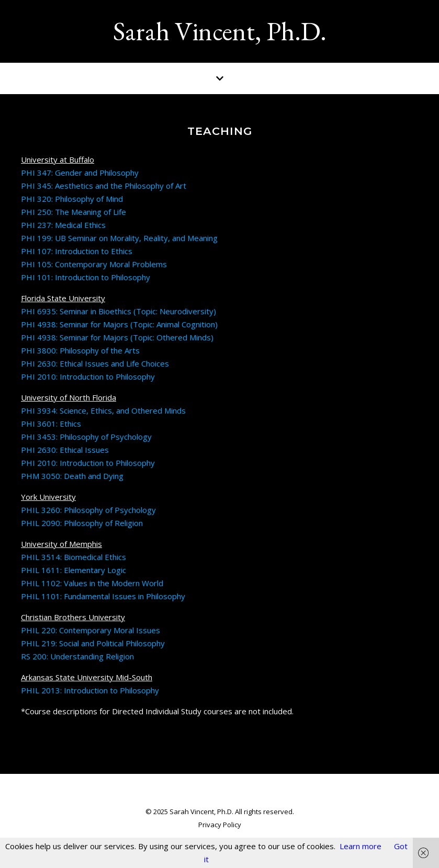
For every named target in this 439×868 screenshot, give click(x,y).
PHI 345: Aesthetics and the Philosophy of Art (104, 186)
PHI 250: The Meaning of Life (74, 212)
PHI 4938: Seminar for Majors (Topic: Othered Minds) (117, 337)
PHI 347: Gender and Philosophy (80, 173)
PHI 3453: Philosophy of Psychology (86, 437)
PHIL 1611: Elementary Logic (74, 570)
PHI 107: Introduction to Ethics (77, 251)
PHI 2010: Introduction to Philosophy (88, 376)
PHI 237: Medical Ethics (63, 225)
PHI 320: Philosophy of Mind (72, 199)
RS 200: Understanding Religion (77, 656)
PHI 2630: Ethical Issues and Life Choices (95, 363)
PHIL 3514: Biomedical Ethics (74, 557)
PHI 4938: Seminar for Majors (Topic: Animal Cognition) (119, 324)
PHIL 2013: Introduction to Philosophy (90, 690)
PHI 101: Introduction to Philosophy (86, 277)
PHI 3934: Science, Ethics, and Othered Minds (103, 410)
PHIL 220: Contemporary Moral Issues (91, 630)
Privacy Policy (220, 825)
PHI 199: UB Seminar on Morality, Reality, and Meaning (119, 238)
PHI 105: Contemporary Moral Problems (94, 264)
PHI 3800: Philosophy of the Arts (80, 350)
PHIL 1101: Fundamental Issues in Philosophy (103, 596)
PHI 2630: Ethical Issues (65, 450)
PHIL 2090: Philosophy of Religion (82, 523)
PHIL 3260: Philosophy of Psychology (88, 510)
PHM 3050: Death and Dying (72, 476)
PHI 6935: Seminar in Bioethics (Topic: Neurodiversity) (120, 311)
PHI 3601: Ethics (51, 424)
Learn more (361, 846)
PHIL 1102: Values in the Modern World (92, 583)
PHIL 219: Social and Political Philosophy (93, 643)
